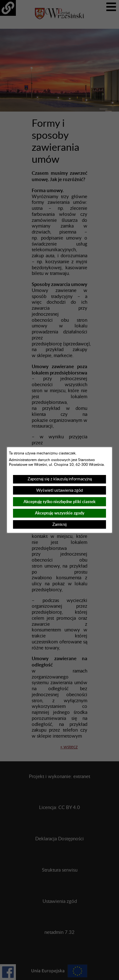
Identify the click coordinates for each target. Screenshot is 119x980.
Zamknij (60, 525)
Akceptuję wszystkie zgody (60, 513)
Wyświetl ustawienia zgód (60, 490)
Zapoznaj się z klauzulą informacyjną (60, 479)
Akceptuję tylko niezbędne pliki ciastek (60, 502)
